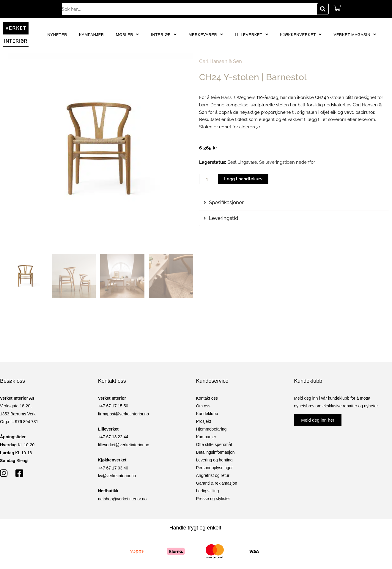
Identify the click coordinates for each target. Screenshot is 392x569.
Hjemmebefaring (211, 429)
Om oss (203, 406)
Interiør (164, 35)
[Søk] (323, 9)
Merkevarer (206, 35)
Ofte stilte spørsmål (214, 445)
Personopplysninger (215, 468)
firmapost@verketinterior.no (123, 414)
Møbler (127, 35)
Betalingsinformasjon (215, 452)
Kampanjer (92, 35)
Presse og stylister (213, 499)
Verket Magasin (355, 35)
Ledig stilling (208, 491)
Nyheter (57, 35)
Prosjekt (204, 421)
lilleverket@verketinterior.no (124, 445)
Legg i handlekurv (243, 179)
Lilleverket (251, 35)
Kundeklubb (207, 414)
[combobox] (189, 9)
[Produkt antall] (207, 179)
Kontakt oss (207, 398)
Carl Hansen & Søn (221, 61)
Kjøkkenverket (301, 35)
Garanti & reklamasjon (217, 483)
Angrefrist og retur (213, 475)
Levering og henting (214, 460)
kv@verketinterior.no (117, 476)
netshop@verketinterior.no (122, 499)
